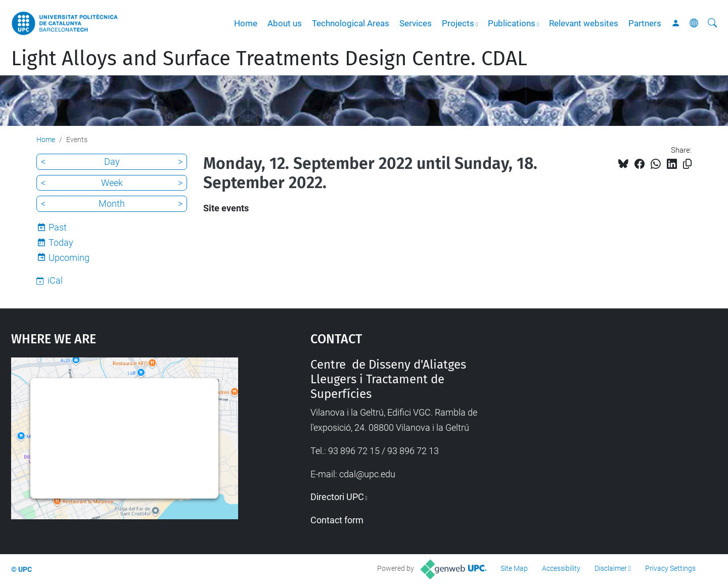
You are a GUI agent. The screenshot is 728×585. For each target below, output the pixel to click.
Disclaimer (611, 568)
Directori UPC (337, 497)
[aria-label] (712, 23)
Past (58, 227)
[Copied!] (687, 164)
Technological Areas (351, 23)
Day (112, 162)
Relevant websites (584, 23)
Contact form (337, 520)
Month (112, 204)
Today (61, 242)
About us (285, 23)
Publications (512, 23)
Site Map (514, 568)
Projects (458, 23)
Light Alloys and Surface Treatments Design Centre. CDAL (269, 59)
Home (246, 23)
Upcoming (69, 258)
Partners (645, 23)
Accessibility (561, 568)
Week (112, 183)
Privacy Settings (670, 568)
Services (416, 23)
